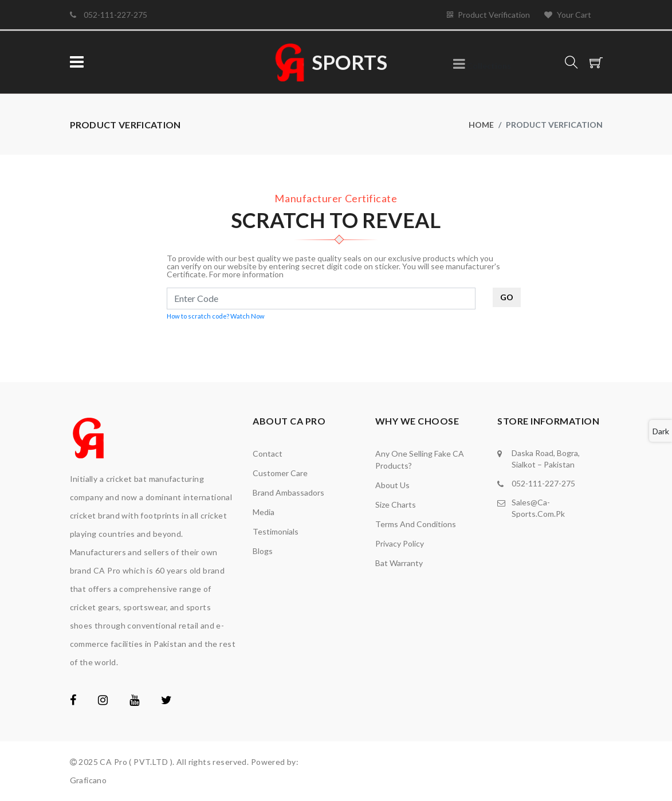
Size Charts (396, 504)
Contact (268, 453)
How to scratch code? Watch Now (216, 316)
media (264, 512)
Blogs (263, 551)
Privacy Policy (400, 543)
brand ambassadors (288, 492)
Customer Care (280, 473)
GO (507, 297)
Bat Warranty (399, 563)
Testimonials (276, 531)
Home (481, 125)
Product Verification (488, 15)
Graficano (89, 780)
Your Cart (568, 15)
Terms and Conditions (416, 524)
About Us (392, 485)
